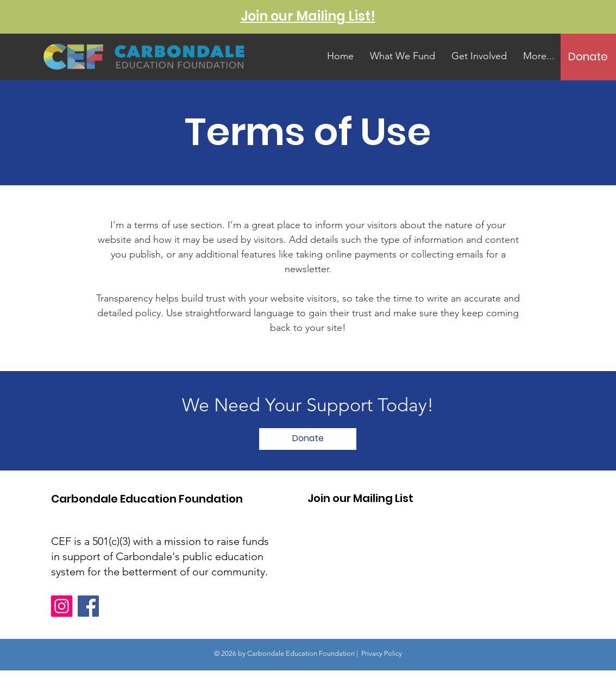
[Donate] (588, 57)
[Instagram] (62, 606)
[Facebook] (88, 606)
